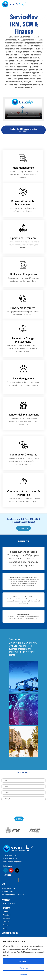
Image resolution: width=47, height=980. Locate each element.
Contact (6, 925)
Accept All (23, 961)
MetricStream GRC (9, 888)
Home (5, 912)
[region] (23, 959)
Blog (5, 928)
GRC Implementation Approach (14, 894)
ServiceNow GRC (8, 891)
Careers (6, 922)
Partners (6, 918)
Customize (24, 968)
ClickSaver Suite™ (8, 904)
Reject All (24, 975)
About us (7, 915)
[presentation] (24, 809)
